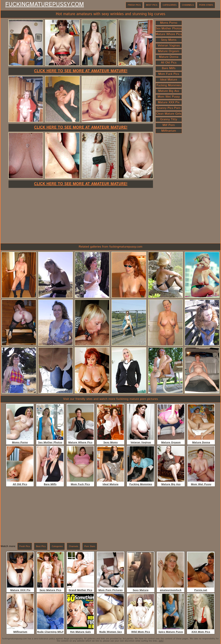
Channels (188, 5)
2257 (161, 641)
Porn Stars (206, 5)
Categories (170, 5)
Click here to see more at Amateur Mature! (81, 71)
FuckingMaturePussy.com (45, 5)
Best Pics (152, 5)
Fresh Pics (134, 5)
